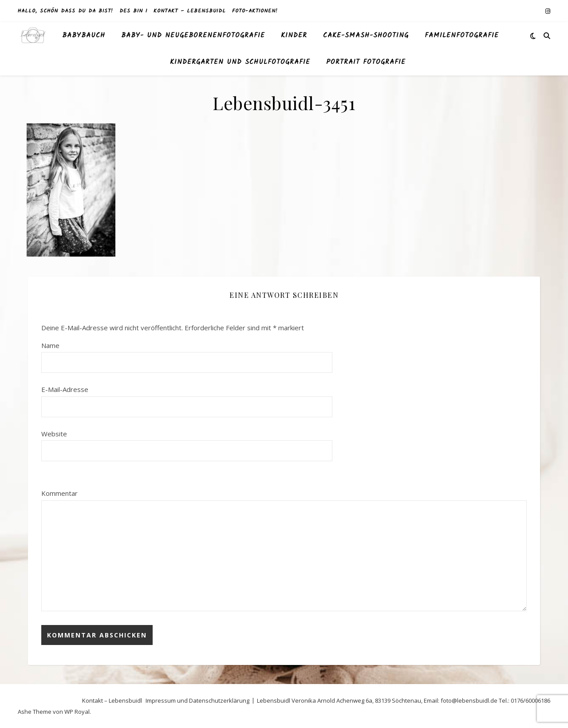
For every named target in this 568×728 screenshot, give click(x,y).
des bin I (133, 11)
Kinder (294, 36)
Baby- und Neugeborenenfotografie (193, 36)
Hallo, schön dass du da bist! (65, 11)
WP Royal (77, 712)
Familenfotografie (462, 36)
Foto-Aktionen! (255, 11)
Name (50, 345)
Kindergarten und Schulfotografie (240, 62)
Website (54, 434)
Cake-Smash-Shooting (366, 36)
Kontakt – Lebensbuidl (190, 11)
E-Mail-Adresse (65, 389)
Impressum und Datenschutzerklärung (197, 700)
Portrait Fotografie (366, 62)
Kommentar (59, 493)
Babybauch (84, 36)
